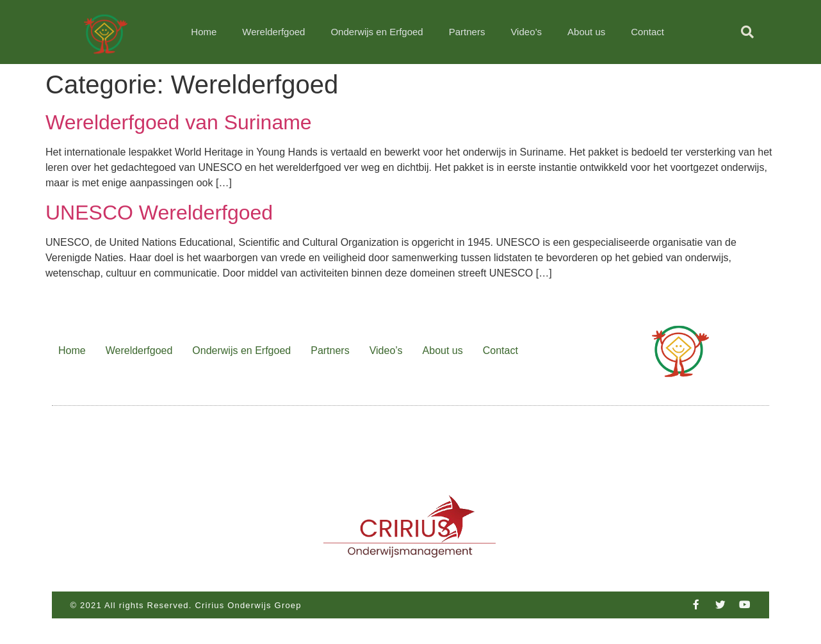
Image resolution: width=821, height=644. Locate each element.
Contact (647, 32)
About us (586, 32)
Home (204, 32)
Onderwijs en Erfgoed (377, 32)
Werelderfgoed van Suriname (179, 122)
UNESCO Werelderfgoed (159, 213)
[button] (747, 32)
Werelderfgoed (273, 32)
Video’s (526, 32)
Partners (467, 32)
